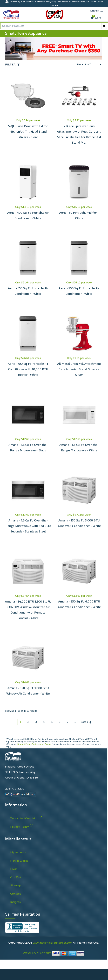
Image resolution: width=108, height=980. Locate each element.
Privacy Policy (20, 826)
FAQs (14, 869)
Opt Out (16, 877)
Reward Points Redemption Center (34, 744)
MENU (95, 11)
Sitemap (16, 885)
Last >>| (86, 722)
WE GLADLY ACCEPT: (54, 953)
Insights (15, 902)
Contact (15, 894)
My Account (18, 852)
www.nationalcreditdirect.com (53, 943)
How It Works (19, 861)
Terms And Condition (24, 818)
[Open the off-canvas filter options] (13, 65)
